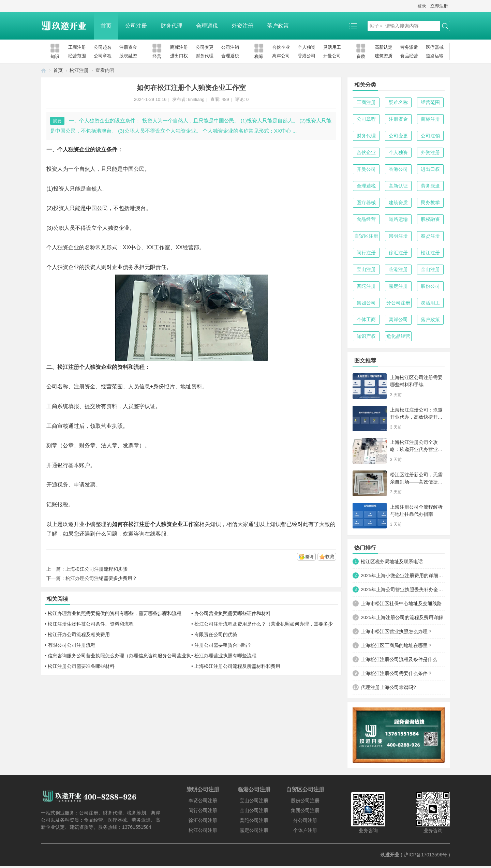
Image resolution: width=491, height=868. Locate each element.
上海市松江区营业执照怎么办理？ (397, 631)
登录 (422, 6)
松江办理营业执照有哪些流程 (225, 656)
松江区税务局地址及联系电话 (392, 562)
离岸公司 (281, 56)
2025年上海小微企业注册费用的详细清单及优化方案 (403, 575)
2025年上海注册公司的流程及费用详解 (402, 617)
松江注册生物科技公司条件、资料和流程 (91, 624)
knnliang (196, 99)
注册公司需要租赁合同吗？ (223, 645)
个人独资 (307, 47)
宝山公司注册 (254, 800)
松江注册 (79, 70)
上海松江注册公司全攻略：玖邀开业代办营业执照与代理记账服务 (416, 449)
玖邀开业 (390, 855)
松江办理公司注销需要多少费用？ (101, 578)
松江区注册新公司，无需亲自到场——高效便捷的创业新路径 (416, 482)
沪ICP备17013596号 (426, 855)
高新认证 (398, 186)
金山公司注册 (254, 810)
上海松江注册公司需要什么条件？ (397, 673)
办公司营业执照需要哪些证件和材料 (233, 613)
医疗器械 (435, 47)
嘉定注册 (398, 286)
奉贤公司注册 (203, 800)
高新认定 (384, 47)
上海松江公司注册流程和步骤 (96, 569)
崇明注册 (398, 236)
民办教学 (430, 203)
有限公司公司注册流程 (72, 645)
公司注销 (230, 47)
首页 (106, 26)
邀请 (309, 557)
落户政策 (278, 26)
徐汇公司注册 (203, 820)
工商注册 (77, 47)
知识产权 (366, 336)
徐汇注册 (398, 253)
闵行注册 (366, 253)
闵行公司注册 (203, 810)
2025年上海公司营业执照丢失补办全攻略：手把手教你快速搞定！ (403, 589)
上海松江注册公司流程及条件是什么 (399, 659)
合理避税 (207, 26)
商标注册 (179, 47)
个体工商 (366, 319)
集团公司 (366, 303)
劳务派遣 (409, 47)
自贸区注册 (366, 236)
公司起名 (103, 47)
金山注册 (430, 269)
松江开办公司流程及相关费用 (79, 634)
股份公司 (430, 286)
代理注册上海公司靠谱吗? (388, 687)
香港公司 (307, 56)
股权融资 (128, 56)
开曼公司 (332, 56)
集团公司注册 (305, 810)
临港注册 (398, 269)
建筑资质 (384, 56)
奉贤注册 (430, 236)
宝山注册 (366, 269)
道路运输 (435, 56)
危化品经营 (398, 336)
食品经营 (409, 56)
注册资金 (128, 47)
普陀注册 (366, 286)
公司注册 (136, 26)
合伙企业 (281, 47)
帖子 (374, 26)
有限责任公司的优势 (216, 634)
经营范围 (77, 56)
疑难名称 (398, 102)
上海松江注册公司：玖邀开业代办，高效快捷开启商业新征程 (416, 417)
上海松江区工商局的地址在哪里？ (397, 645)
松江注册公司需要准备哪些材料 (81, 666)
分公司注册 (398, 303)
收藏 (330, 557)
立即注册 (439, 6)
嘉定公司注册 (254, 830)
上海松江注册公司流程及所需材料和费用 (237, 666)
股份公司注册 (305, 800)
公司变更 (205, 47)
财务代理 (172, 26)
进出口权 (179, 56)
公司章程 (103, 56)
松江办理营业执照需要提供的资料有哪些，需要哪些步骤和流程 (115, 613)
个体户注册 (305, 830)
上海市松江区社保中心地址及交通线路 (401, 603)
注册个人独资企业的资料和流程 (106, 367)
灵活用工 (332, 47)
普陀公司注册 (254, 820)
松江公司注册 (203, 830)
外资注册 (242, 26)
